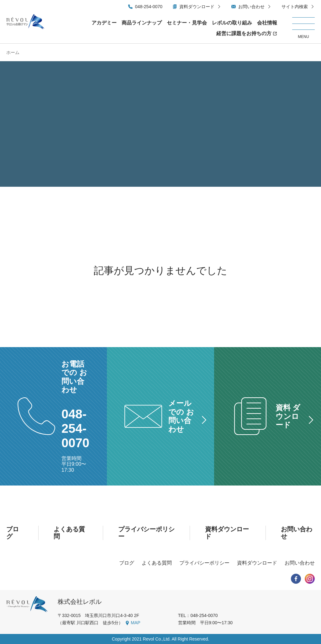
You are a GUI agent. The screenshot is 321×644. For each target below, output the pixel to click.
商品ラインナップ (142, 23)
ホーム (13, 52)
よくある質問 (157, 563)
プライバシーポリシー (204, 563)
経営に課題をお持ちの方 (244, 33)
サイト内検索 (295, 7)
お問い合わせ (251, 7)
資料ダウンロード (197, 7)
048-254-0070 (149, 7)
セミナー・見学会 (187, 23)
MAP (135, 623)
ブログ (127, 563)
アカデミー (104, 23)
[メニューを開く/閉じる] (303, 28)
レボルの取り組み (232, 23)
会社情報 (267, 23)
